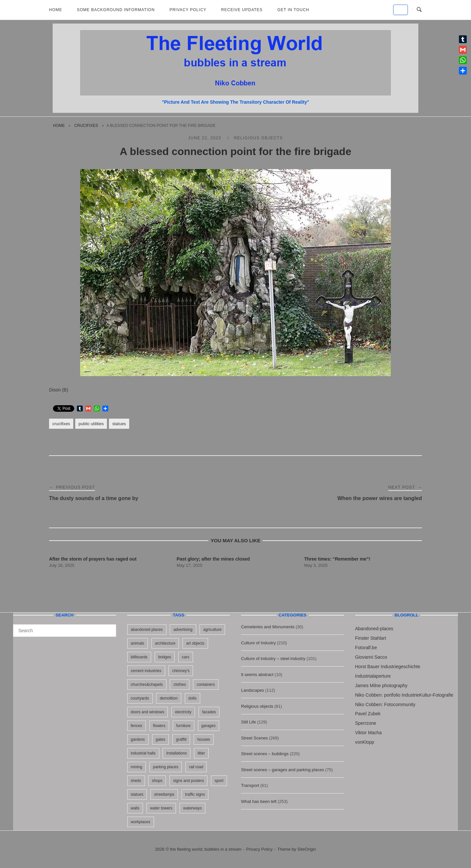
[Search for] (65, 631)
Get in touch (293, 10)
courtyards (140, 698)
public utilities (91, 424)
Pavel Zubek (368, 714)
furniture (183, 726)
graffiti (181, 739)
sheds (136, 781)
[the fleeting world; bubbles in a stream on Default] (401, 10)
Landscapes (253, 690)
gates (160, 739)
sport (219, 781)
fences (137, 726)
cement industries (146, 671)
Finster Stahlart (371, 638)
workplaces (141, 822)
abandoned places (147, 630)
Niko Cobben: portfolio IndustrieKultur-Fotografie (404, 695)
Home (56, 10)
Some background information (116, 10)
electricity (183, 712)
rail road (196, 767)
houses (204, 739)
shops (157, 781)
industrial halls (143, 753)
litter (201, 753)
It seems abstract (257, 675)
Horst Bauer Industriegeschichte (388, 667)
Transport (250, 785)
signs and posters (188, 781)
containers (206, 685)
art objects (195, 643)
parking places (166, 767)
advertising (183, 630)
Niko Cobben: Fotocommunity (385, 704)
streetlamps (164, 794)
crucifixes (86, 126)
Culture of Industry (258, 643)
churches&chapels (147, 685)
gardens (138, 739)
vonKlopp (365, 742)
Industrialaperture (373, 676)
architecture (165, 643)
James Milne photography (381, 686)
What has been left (259, 801)
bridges (165, 657)
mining (137, 767)
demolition (169, 698)
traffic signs (195, 794)
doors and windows (148, 712)
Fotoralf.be (366, 648)
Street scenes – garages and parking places (283, 770)
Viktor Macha (368, 733)
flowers (159, 726)
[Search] (109, 628)
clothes (180, 685)
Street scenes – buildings (265, 754)
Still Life (249, 722)
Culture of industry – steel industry (273, 659)
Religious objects (258, 138)
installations (176, 753)
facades (209, 712)
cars (186, 657)
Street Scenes (254, 738)
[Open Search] (419, 10)
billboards (139, 657)
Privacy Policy (188, 10)
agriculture (212, 630)
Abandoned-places (374, 629)
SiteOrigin (307, 849)
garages (209, 726)
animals (138, 643)
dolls (192, 698)
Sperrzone (366, 723)
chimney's (181, 671)
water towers (161, 808)
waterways (192, 808)
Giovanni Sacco (371, 657)
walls (135, 808)
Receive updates (242, 10)
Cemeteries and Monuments (268, 627)
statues (119, 424)
